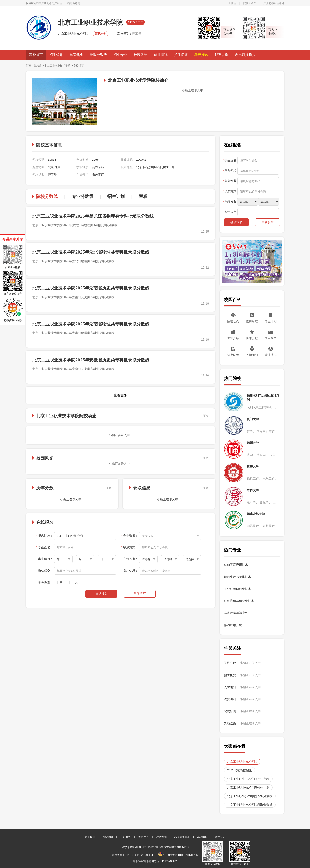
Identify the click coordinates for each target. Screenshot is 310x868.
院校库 (38, 66)
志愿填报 (202, 837)
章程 (143, 196)
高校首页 (36, 55)
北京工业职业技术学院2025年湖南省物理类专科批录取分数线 (91, 324)
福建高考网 (74, 3)
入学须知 (252, 355)
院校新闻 (230, 711)
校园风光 (141, 55)
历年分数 (252, 338)
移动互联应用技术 (236, 565)
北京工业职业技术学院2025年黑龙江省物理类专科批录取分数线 (93, 216)
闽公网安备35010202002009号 (178, 855)
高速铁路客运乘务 (236, 613)
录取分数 (230, 663)
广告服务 (126, 837)
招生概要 (230, 675)
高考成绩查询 (182, 837)
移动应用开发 (233, 625)
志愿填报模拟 (245, 55)
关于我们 (90, 837)
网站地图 (108, 837)
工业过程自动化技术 (237, 589)
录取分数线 (98, 55)
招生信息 (56, 55)
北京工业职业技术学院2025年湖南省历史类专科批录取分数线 (91, 288)
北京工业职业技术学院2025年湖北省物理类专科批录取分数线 (91, 252)
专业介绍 (233, 338)
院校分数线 (47, 196)
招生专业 (120, 55)
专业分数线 (83, 196)
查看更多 (121, 395)
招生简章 (271, 338)
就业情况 (161, 55)
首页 (28, 66)
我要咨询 (222, 55)
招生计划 (116, 196)
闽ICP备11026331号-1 (140, 855)
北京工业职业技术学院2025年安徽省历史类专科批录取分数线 (91, 360)
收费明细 (230, 699)
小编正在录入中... (252, 663)
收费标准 (252, 321)
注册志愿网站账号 (274, 3)
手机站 (232, 3)
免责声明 (143, 837)
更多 (206, 416)
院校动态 (233, 321)
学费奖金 (76, 55)
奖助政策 (230, 723)
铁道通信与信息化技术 (239, 601)
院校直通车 (250, 3)
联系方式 (161, 837)
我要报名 (201, 55)
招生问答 (181, 55)
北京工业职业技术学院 (57, 66)
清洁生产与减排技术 (237, 577)
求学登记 (220, 837)
